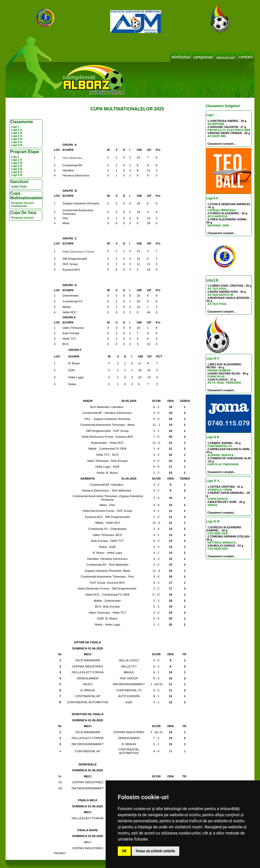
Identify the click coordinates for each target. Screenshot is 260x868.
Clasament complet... (222, 144)
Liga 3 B (17, 139)
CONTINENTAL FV (220, 446)
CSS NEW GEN (218, 533)
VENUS (212, 505)
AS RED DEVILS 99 (220, 295)
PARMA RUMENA (219, 370)
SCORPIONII (216, 124)
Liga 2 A (17, 130)
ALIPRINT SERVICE (221, 455)
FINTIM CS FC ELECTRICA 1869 (229, 130)
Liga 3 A (17, 136)
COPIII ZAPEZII (218, 499)
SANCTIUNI (19, 187)
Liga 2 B (17, 133)
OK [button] (124, 851)
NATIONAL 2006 (218, 225)
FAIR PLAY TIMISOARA (223, 464)
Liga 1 (15, 127)
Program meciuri (22, 203)
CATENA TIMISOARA (222, 210)
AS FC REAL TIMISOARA (224, 383)
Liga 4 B (17, 145)
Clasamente (19, 206)
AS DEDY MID (217, 136)
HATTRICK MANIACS (222, 543)
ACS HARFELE (218, 216)
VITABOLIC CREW (220, 490)
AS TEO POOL (217, 289)
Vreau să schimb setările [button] (156, 851)
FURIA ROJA (216, 376)
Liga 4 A (17, 142)
